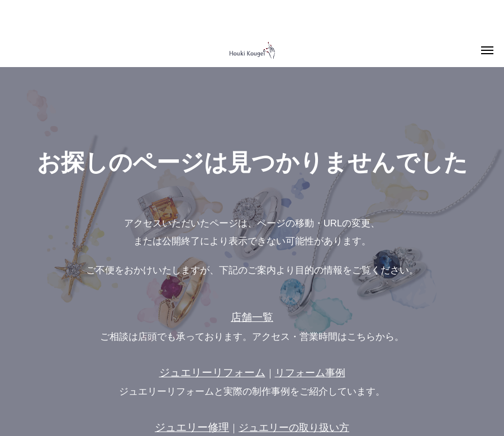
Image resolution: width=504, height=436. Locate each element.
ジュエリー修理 (192, 427)
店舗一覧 (252, 317)
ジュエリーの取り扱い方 (294, 428)
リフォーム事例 (310, 373)
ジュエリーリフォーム (212, 373)
